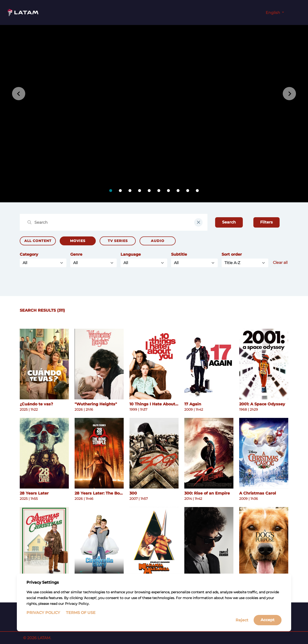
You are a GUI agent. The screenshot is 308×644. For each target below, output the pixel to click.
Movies (78, 241)
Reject (242, 626)
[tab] (111, 191)
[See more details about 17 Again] (209, 364)
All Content (38, 241)
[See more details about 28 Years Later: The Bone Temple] (99, 453)
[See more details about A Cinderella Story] (99, 542)
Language (131, 254)
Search (229, 222)
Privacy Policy (43, 618)
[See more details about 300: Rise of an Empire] (209, 453)
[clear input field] (198, 222)
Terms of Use (81, 618)
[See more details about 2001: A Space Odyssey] (264, 364)
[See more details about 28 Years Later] (44, 453)
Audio (158, 241)
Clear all (280, 263)
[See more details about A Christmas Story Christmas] (44, 542)
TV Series (118, 241)
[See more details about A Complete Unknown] (209, 542)
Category (29, 254)
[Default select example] (245, 263)
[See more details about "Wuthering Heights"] (99, 364)
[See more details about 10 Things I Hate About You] (154, 364)
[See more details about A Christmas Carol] (264, 453)
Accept (268, 625)
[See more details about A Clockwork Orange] (154, 542)
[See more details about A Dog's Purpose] (264, 542)
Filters (266, 222)
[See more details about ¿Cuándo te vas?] (44, 364)
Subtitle (179, 254)
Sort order (232, 254)
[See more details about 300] (154, 453)
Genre (76, 254)
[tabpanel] (154, 114)
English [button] (273, 13)
